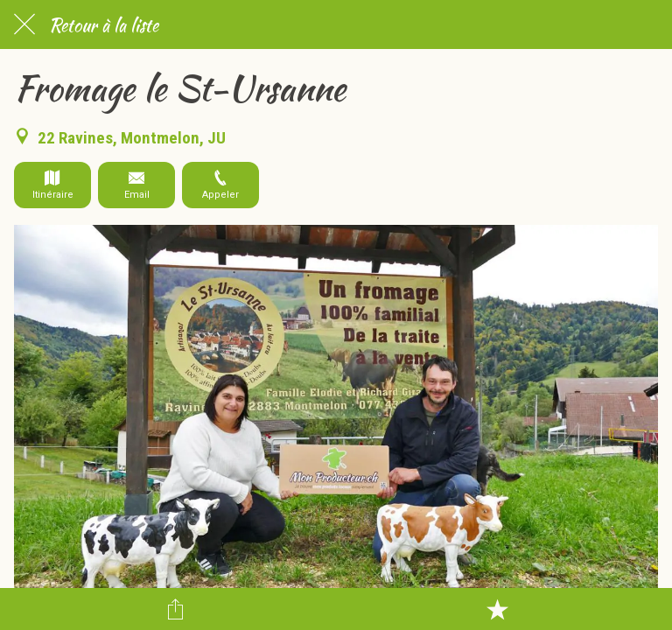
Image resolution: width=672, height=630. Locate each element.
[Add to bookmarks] (497, 609)
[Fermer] (24, 24)
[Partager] (175, 609)
